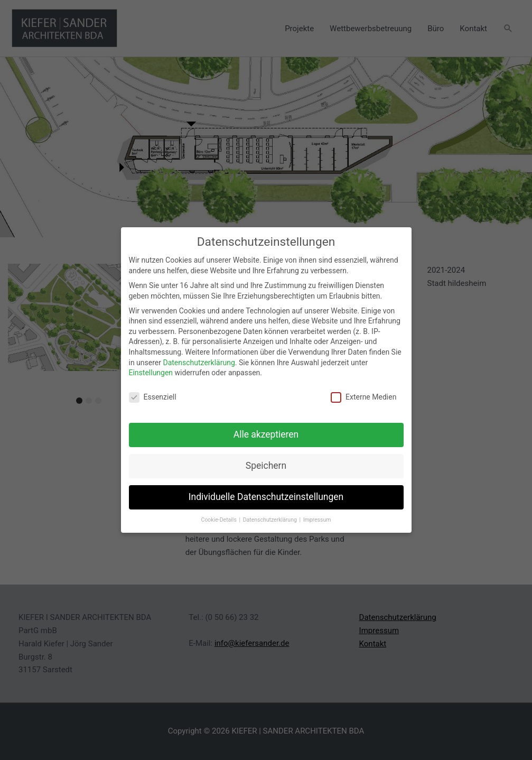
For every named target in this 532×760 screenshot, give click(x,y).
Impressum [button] (317, 519)
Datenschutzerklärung (199, 362)
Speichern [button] (266, 465)
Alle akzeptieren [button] (266, 433)
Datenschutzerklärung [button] (271, 519)
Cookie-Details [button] (220, 519)
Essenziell (153, 397)
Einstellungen (151, 372)
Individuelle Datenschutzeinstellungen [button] (266, 496)
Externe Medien (363, 397)
